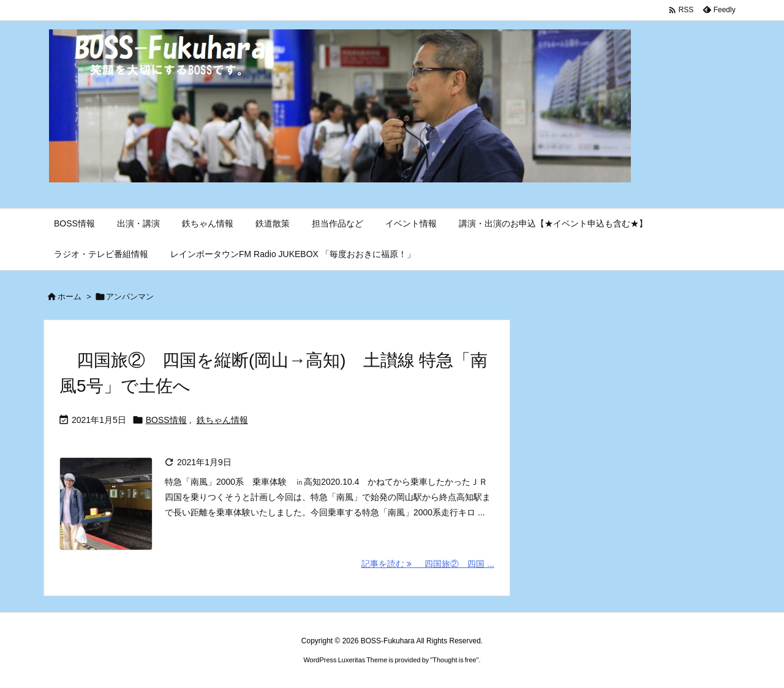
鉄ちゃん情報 (222, 420)
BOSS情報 (166, 420)
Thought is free (454, 660)
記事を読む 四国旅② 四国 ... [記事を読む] (428, 564)
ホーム (70, 297)
